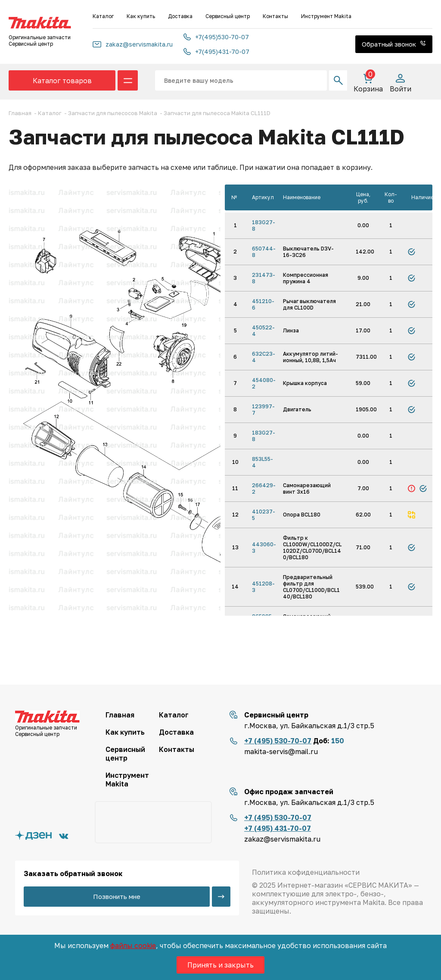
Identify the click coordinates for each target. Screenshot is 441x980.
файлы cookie (133, 946)
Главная (120, 715)
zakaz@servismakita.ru (133, 44)
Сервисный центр (228, 16)
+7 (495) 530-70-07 (278, 741)
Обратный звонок (394, 44)
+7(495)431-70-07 (216, 52)
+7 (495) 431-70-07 (278, 828)
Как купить (141, 16)
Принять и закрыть (220, 965)
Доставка (180, 16)
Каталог (103, 16)
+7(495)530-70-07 (216, 37)
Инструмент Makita (326, 16)
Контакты (275, 16)
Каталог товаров (62, 81)
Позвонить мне (117, 896)
